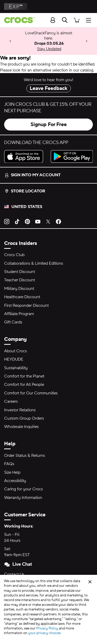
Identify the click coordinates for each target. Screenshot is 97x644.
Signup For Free (49, 125)
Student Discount (20, 272)
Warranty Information (23, 498)
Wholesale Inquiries (21, 427)
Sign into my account (33, 175)
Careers (11, 401)
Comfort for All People (24, 385)
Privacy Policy (47, 628)
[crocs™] (17, 20)
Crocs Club (14, 255)
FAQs (9, 464)
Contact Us (14, 574)
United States (27, 207)
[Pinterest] (27, 221)
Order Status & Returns (25, 456)
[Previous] (10, 41)
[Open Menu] (90, 20)
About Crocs (16, 351)
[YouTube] (38, 221)
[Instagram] (7, 221)
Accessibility (15, 481)
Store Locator (25, 191)
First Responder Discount (26, 305)
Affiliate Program (19, 314)
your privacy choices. (45, 633)
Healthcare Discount (22, 297)
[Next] (87, 41)
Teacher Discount (20, 280)
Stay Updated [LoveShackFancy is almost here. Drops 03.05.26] (49, 49)
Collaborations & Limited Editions (34, 263)
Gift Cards (13, 322)
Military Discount (19, 289)
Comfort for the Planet (24, 376)
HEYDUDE (14, 359)
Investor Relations (20, 410)
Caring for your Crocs (24, 489)
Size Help (12, 472)
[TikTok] (17, 221)
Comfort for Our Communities (31, 393)
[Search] (65, 20)
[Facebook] (58, 221)
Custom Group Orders (24, 418)
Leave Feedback (49, 88)
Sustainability (16, 368)
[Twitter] (48, 221)
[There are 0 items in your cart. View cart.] (77, 20)
